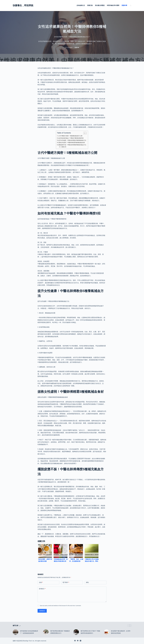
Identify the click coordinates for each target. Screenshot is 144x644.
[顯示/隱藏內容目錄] (84, 133)
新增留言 (42, 589)
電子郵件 (66, 582)
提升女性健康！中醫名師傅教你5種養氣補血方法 (72, 140)
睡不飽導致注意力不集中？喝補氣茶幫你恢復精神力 (90, 632)
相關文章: (64, 147)
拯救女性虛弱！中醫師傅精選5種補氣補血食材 (72, 143)
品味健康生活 (81, 5)
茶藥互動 (90, 5)
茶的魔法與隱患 (100, 5)
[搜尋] (131, 6)
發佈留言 (42, 611)
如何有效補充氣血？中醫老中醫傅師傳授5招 (71, 138)
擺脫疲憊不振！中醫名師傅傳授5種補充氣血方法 (72, 145)
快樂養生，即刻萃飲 (23, 5)
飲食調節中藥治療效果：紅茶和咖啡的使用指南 (121, 632)
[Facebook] (75, 641)
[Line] (78, 641)
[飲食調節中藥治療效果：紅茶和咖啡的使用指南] (106, 632)
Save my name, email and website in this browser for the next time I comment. (61, 606)
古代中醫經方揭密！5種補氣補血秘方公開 (70, 136)
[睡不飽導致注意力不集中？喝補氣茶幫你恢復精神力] (76, 632)
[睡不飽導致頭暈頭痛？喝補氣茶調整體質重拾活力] (46, 632)
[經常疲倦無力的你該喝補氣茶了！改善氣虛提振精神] (16, 632)
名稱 (41, 582)
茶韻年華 (124, 5)
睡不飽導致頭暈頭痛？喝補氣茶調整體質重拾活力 (60, 632)
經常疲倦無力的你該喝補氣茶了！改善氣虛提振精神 (29, 632)
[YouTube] (80, 641)
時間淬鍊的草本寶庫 (113, 5)
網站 (87, 582)
